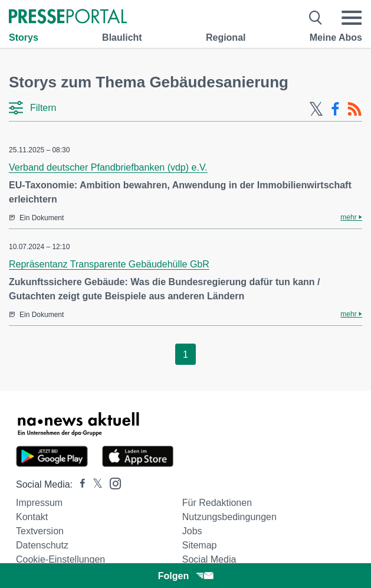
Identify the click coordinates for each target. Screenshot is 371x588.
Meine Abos (336, 37)
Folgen (185, 576)
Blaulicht (122, 37)
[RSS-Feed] (354, 109)
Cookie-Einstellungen (60, 559)
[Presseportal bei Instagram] (112, 483)
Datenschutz (42, 545)
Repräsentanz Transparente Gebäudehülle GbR (109, 264)
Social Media (209, 559)
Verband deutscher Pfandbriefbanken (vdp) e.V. (108, 167)
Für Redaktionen (217, 503)
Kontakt (32, 517)
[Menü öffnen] (352, 18)
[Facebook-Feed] (335, 109)
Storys (24, 37)
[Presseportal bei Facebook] (79, 484)
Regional (226, 37)
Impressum (39, 503)
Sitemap (200, 545)
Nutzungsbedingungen (229, 517)
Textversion (40, 531)
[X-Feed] (316, 109)
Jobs (192, 531)
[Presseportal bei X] (94, 484)
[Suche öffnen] (316, 18)
